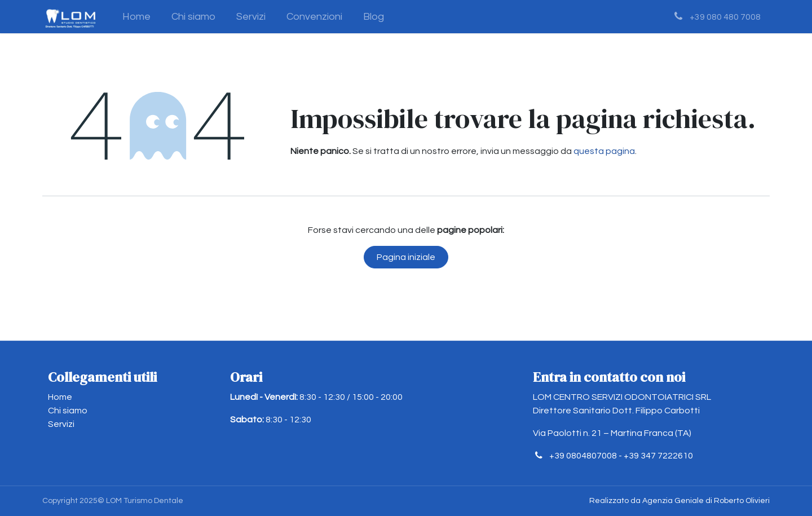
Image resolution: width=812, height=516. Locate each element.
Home (60, 397)
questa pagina (604, 151)
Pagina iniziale (406, 257)
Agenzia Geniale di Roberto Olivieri (706, 501)
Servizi (61, 424)
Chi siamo (68, 411)
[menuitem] (137, 17)
